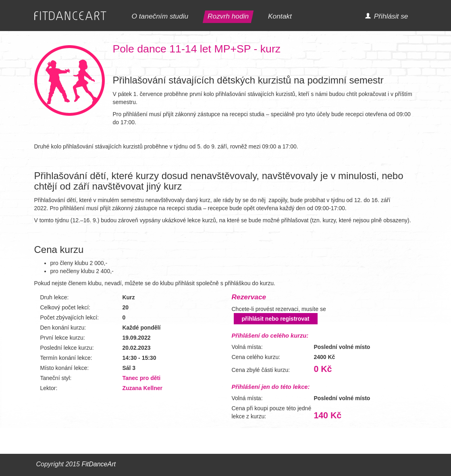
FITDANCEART (70, 16)
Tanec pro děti (141, 378)
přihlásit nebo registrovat (276, 319)
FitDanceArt (98, 464)
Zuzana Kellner (142, 388)
